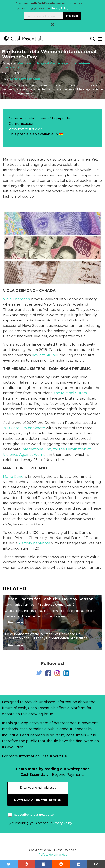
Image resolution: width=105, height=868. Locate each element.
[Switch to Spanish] (61, 134)
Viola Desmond (17, 299)
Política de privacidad (53, 855)
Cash (37, 79)
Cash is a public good (34, 63)
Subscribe (72, 16)
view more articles (26, 129)
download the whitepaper (38, 800)
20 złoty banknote (34, 543)
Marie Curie (13, 477)
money (50, 159)
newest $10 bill (45, 355)
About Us (58, 756)
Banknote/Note (21, 79)
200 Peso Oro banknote (24, 428)
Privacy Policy (60, 8)
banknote (87, 191)
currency (75, 360)
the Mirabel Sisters (70, 393)
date (7, 524)
